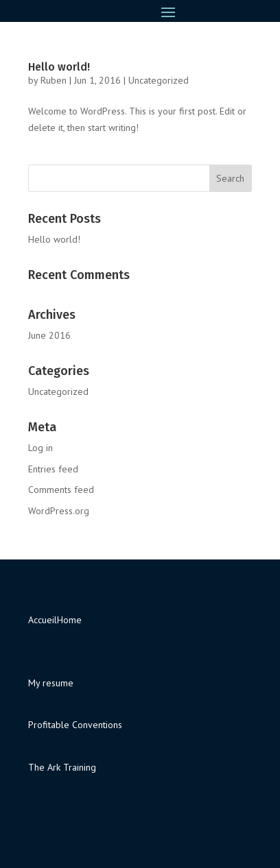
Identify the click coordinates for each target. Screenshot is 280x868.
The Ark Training (62, 767)
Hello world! (59, 67)
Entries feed (53, 469)
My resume (51, 683)
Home (69, 620)
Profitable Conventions (75, 725)
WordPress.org (59, 511)
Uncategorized (159, 80)
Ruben (54, 80)
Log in (40, 448)
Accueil (43, 620)
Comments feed (61, 490)
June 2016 (49, 335)
